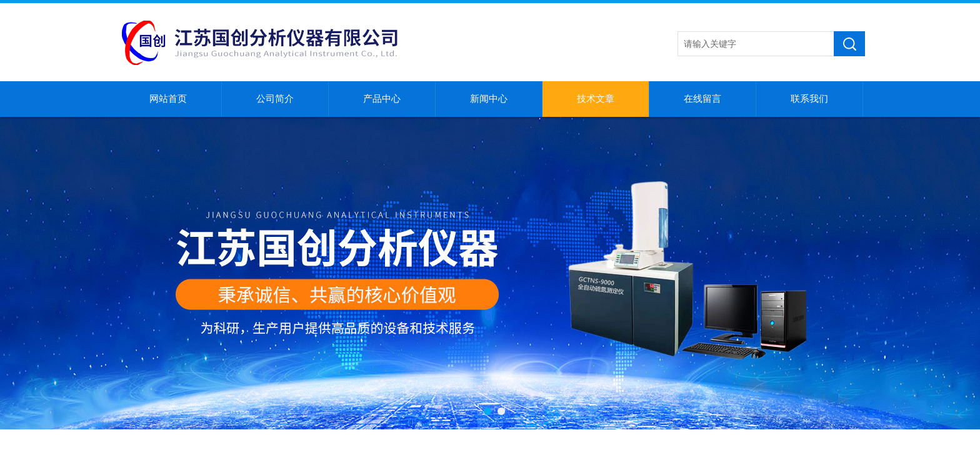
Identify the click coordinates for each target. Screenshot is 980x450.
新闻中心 (489, 99)
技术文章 (596, 99)
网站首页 (168, 99)
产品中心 (382, 99)
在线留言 (702, 99)
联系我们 (809, 99)
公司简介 (275, 99)
